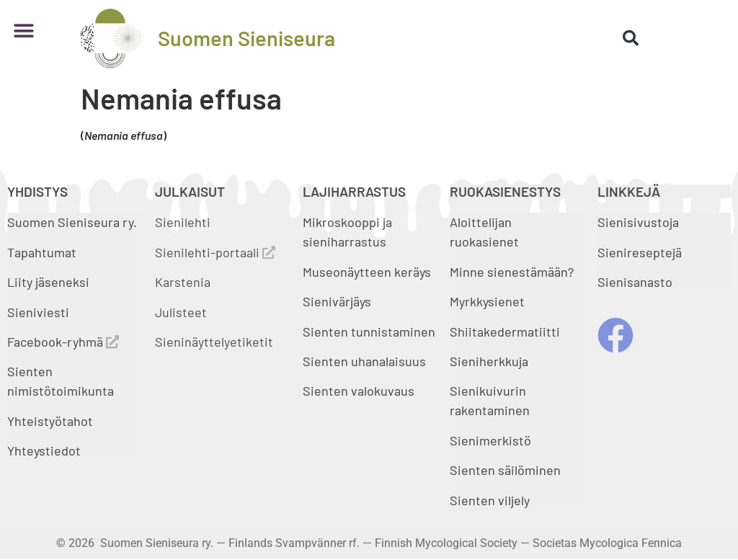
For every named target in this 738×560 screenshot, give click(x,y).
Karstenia (183, 282)
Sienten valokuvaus (359, 391)
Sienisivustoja (638, 222)
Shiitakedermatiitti (505, 332)
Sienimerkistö (490, 440)
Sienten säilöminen (505, 470)
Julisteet (181, 312)
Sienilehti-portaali (215, 252)
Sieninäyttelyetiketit (214, 342)
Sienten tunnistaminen (369, 332)
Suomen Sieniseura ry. (72, 222)
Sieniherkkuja (489, 361)
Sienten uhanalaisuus (364, 361)
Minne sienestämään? (512, 272)
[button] (23, 31)
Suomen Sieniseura (246, 38)
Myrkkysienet (487, 301)
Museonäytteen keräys (367, 272)
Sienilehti (183, 222)
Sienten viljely (490, 500)
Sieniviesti (40, 312)
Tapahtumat (42, 252)
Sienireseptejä (640, 252)
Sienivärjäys (337, 301)
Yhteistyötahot (50, 421)
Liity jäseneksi (48, 282)
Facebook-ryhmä (63, 342)
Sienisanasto (635, 282)
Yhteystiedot (44, 450)
